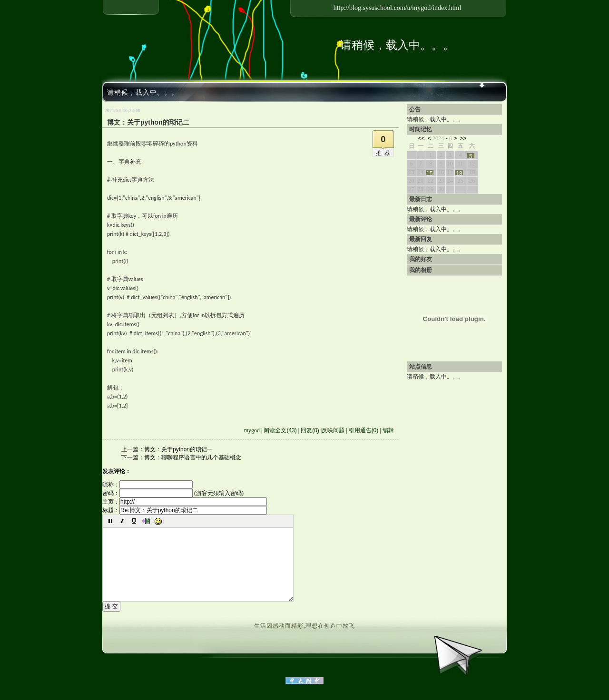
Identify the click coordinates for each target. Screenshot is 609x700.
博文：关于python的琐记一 (178, 449)
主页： (185, 502)
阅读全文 (280, 430)
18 (459, 173)
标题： (185, 510)
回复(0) (310, 430)
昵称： (147, 485)
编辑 (388, 430)
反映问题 (333, 430)
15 (429, 173)
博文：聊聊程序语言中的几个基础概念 (193, 457)
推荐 (384, 153)
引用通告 (364, 430)
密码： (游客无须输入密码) (173, 493)
